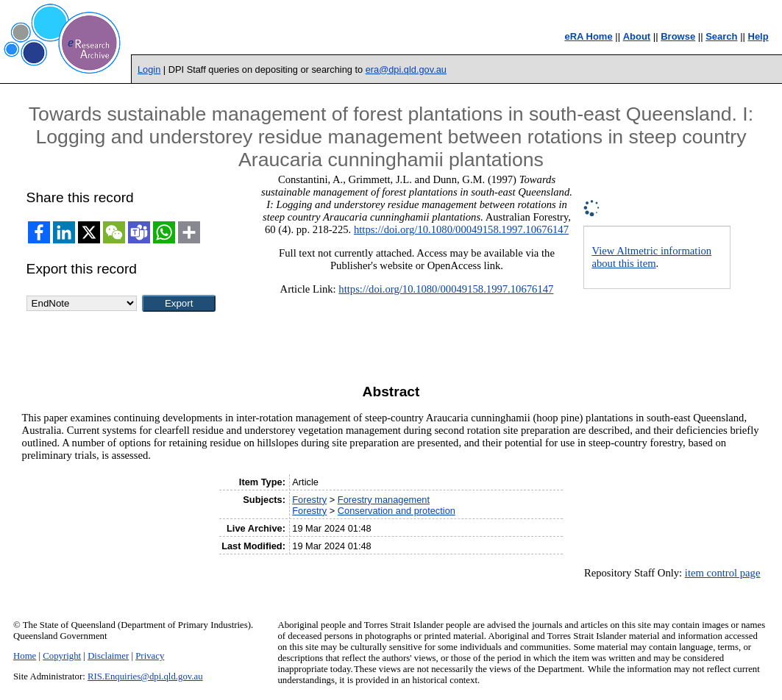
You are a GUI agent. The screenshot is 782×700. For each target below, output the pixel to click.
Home (25, 656)
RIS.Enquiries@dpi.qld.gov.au (145, 676)
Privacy (150, 656)
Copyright (62, 656)
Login (149, 69)
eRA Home (588, 36)
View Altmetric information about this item (651, 257)
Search (721, 36)
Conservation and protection (397, 511)
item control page (723, 573)
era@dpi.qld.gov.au (406, 69)
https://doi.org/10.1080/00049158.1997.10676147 (461, 229)
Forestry (309, 500)
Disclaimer (108, 656)
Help (758, 36)
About (637, 36)
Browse (678, 36)
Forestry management (384, 500)
